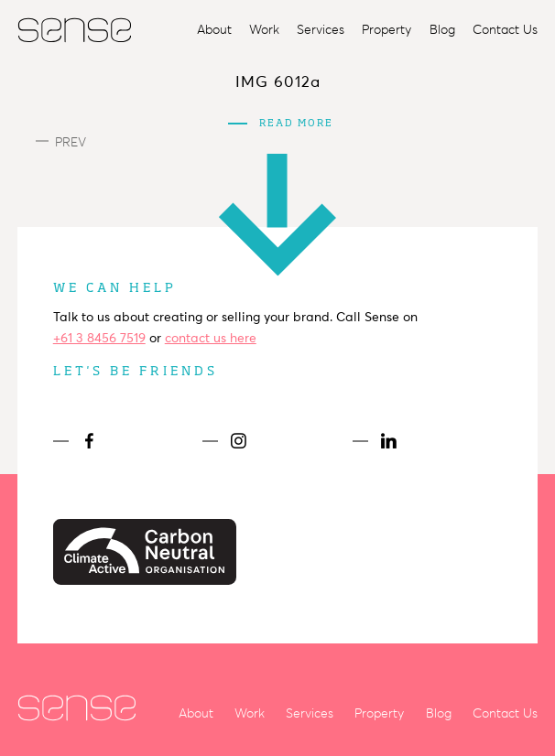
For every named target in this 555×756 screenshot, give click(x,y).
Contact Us (505, 30)
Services (321, 30)
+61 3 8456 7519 (99, 338)
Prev (61, 142)
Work (264, 30)
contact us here (211, 338)
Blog (442, 30)
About (214, 30)
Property (386, 30)
